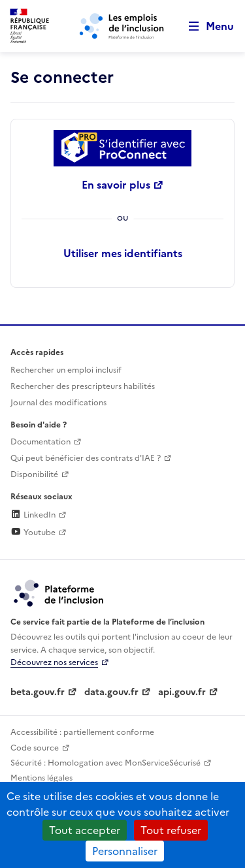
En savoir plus (116, 185)
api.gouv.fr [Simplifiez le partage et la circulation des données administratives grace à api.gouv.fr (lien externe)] (182, 692)
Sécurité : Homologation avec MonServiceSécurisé (106, 763)
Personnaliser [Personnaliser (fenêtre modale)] (125, 851)
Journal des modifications (58, 403)
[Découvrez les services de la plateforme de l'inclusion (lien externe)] (59, 593)
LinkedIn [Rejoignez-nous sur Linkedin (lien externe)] (33, 515)
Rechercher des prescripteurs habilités (83, 386)
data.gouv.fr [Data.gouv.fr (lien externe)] (111, 692)
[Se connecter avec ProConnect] (123, 148)
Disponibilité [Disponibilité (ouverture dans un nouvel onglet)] (34, 474)
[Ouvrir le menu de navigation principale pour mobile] (205, 26)
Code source (35, 748)
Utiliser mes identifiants (123, 253)
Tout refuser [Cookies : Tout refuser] (171, 830)
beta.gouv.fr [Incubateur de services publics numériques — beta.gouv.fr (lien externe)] (38, 692)
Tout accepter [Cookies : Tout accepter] (85, 830)
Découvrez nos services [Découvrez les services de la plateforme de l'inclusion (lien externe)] (54, 662)
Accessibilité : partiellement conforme (82, 732)
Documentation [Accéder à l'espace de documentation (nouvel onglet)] (41, 442)
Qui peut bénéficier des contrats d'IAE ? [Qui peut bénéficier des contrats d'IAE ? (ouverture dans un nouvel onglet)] (86, 458)
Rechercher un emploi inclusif (66, 370)
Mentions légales (41, 778)
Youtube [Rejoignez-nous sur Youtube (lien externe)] (33, 533)
